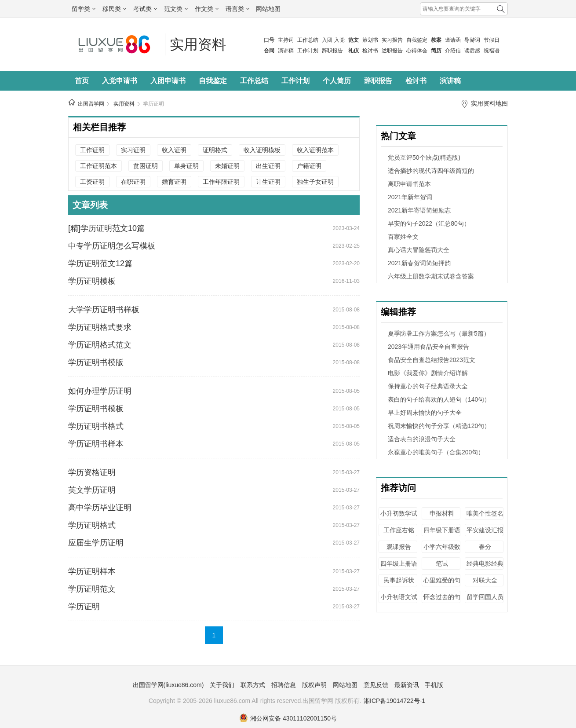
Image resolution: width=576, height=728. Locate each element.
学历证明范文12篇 (100, 263)
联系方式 (253, 685)
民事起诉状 (399, 580)
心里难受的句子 (442, 584)
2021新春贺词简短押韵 (419, 263)
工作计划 (308, 51)
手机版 (434, 685)
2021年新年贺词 (410, 197)
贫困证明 (146, 166)
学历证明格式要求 (100, 327)
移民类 (114, 9)
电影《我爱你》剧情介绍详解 (428, 373)
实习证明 (133, 150)
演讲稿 (286, 51)
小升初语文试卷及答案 (399, 601)
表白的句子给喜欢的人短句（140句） (439, 399)
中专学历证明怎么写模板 (112, 246)
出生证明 (268, 166)
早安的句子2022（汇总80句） (429, 223)
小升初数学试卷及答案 (399, 518)
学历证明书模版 (96, 362)
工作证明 (92, 150)
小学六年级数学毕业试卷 (442, 551)
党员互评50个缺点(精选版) (424, 157)
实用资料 (198, 44)
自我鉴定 (417, 40)
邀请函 (453, 40)
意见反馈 (376, 685)
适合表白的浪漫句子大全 (422, 439)
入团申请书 (168, 81)
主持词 (286, 40)
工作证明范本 (98, 166)
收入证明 (174, 150)
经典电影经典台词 (485, 568)
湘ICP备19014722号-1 (394, 701)
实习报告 (392, 40)
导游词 (472, 40)
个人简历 (337, 81)
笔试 (442, 563)
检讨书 (370, 51)
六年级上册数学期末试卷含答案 (431, 276)
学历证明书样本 (96, 444)
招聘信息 (284, 685)
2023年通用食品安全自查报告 (428, 347)
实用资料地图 (489, 103)
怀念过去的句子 (442, 601)
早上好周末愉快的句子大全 (425, 413)
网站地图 (268, 9)
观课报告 (399, 547)
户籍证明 (309, 166)
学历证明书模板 (96, 409)
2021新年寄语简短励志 (419, 210)
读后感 (472, 51)
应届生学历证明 (96, 543)
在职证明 (133, 182)
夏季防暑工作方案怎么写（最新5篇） (439, 333)
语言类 (237, 9)
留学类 (84, 9)
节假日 (492, 40)
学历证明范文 (92, 589)
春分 (485, 547)
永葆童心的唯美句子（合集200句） (436, 452)
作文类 (207, 9)
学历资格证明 (92, 472)
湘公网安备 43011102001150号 (288, 718)
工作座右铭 (399, 530)
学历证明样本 (92, 571)
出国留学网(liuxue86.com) (168, 685)
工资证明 (92, 182)
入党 (339, 40)
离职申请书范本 (409, 184)
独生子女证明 (315, 182)
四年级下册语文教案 (442, 534)
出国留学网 (91, 104)
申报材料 (442, 513)
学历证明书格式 (96, 426)
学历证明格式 (92, 525)
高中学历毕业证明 (100, 508)
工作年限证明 (221, 182)
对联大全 (485, 580)
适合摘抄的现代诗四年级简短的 (431, 171)
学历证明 (153, 104)
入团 (327, 40)
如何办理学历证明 (100, 391)
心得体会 (417, 51)
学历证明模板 (92, 281)
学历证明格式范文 (100, 345)
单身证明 (186, 166)
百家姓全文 (403, 237)
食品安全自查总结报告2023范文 (432, 360)
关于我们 (222, 685)
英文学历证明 (92, 490)
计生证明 (268, 182)
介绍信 (453, 51)
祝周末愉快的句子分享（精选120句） (439, 426)
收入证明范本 (315, 150)
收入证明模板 (262, 150)
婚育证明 (174, 182)
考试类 (145, 9)
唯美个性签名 (485, 513)
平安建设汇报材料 (485, 534)
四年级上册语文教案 (399, 568)
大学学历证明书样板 (104, 310)
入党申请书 (120, 81)
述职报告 (392, 51)
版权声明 (314, 685)
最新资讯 (407, 685)
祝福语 (492, 51)
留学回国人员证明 (485, 601)
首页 (82, 81)
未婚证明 (227, 166)
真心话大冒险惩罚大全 (419, 250)
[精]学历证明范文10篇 (106, 228)
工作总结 (308, 40)
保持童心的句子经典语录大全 (428, 386)
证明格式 (215, 150)
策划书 (370, 40)
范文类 (176, 9)
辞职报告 (332, 51)
